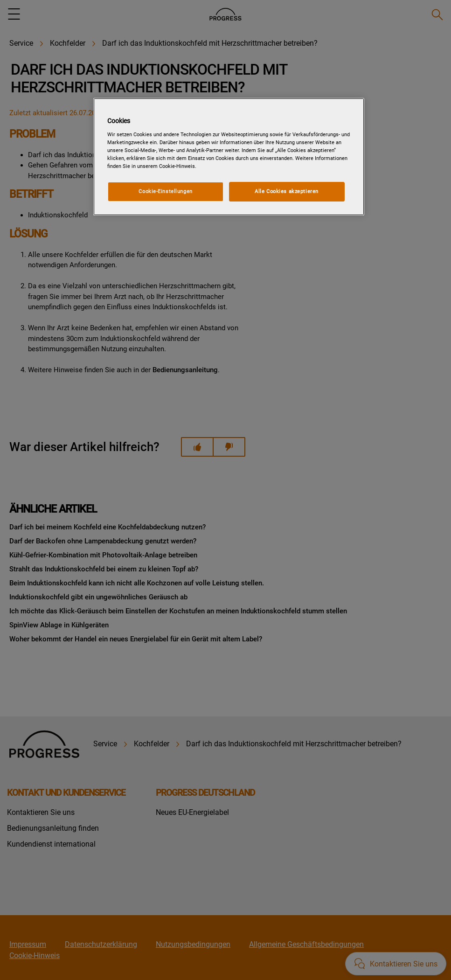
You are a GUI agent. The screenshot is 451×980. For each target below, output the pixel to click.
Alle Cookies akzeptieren (287, 191)
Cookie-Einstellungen (165, 191)
